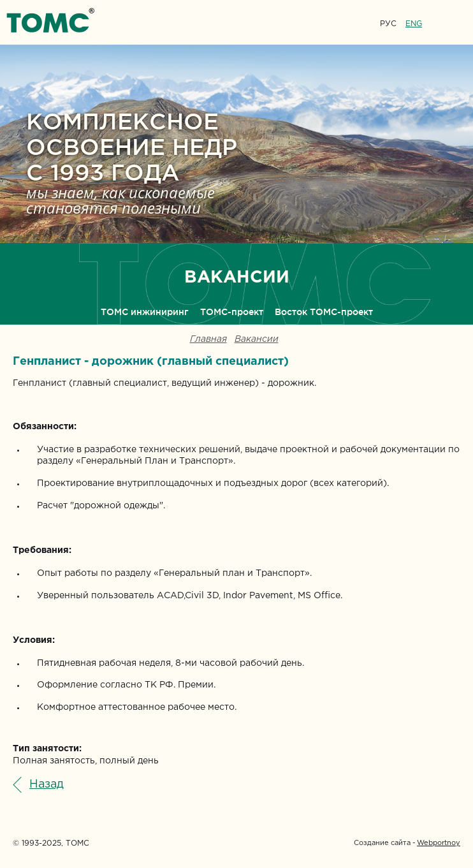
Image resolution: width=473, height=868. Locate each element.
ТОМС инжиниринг (145, 312)
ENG (414, 24)
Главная (208, 340)
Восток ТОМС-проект (324, 312)
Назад (47, 784)
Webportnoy (439, 843)
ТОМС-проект (232, 312)
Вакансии (257, 340)
